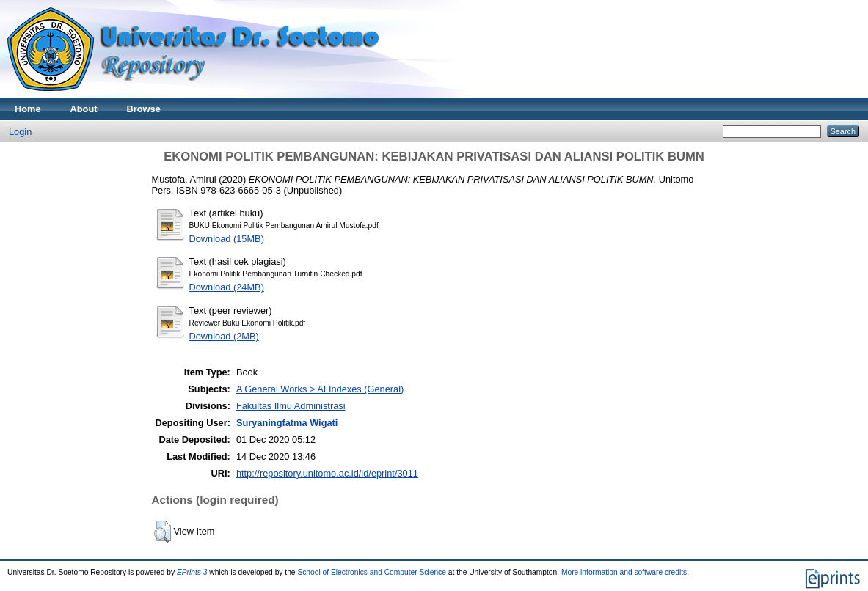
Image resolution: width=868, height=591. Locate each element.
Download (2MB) (224, 336)
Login (20, 132)
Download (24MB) (227, 287)
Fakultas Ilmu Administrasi (291, 406)
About (84, 109)
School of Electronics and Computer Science (372, 572)
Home (28, 109)
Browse (144, 109)
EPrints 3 (192, 572)
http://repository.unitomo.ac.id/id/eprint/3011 (327, 473)
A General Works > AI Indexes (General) (320, 389)
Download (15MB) (227, 239)
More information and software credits (624, 572)
